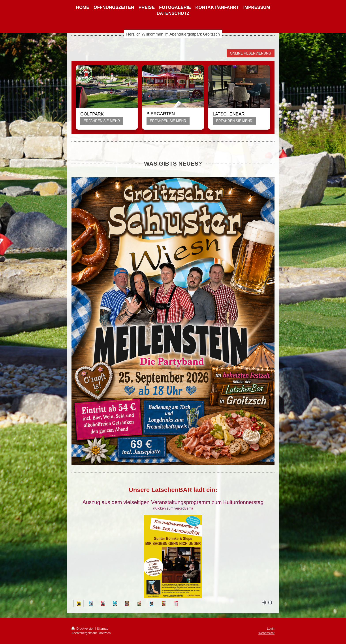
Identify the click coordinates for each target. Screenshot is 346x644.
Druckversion (83, 629)
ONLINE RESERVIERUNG (251, 53)
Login (271, 629)
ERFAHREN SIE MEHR (102, 121)
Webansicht (266, 633)
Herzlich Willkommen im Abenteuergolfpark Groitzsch (173, 34)
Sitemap (102, 629)
